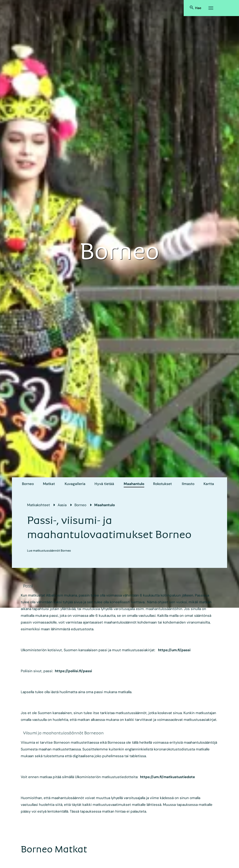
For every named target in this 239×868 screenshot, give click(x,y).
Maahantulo (134, 484)
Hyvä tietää (104, 484)
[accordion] (32, 586)
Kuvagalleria (75, 484)
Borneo (28, 484)
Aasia (62, 505)
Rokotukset (162, 484)
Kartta (209, 484)
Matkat (49, 484)
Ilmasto (188, 484)
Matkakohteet (39, 505)
